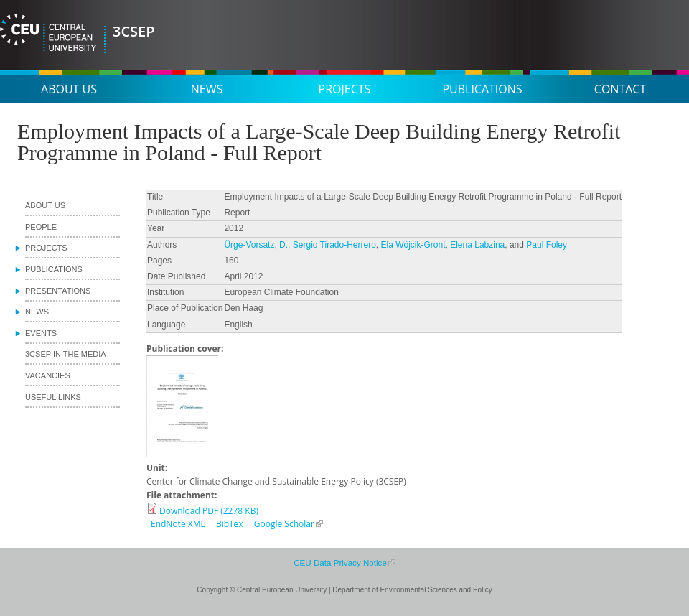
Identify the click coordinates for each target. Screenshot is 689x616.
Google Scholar (284, 524)
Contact (620, 89)
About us (69, 89)
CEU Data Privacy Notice (340, 563)
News (207, 89)
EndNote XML (178, 524)
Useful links (53, 397)
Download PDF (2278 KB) (209, 511)
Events (41, 333)
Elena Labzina (477, 245)
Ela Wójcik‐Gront (413, 245)
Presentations (58, 291)
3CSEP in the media (66, 354)
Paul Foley (547, 245)
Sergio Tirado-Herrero (334, 245)
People (41, 227)
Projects (345, 89)
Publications (482, 89)
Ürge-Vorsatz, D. (256, 245)
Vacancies (48, 375)
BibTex (230, 524)
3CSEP (134, 31)
